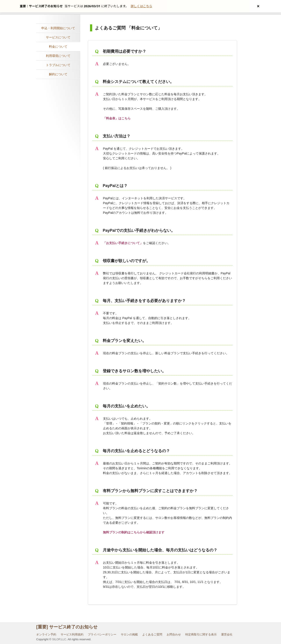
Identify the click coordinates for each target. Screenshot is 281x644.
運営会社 (227, 634)
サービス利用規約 (72, 634)
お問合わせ (174, 634)
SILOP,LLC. (59, 639)
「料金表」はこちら (117, 118)
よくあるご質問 (152, 634)
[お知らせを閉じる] (258, 6)
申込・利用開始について (58, 28)
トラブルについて (58, 65)
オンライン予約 (46, 634)
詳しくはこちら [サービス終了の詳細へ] (141, 6)
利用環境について (58, 56)
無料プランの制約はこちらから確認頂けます (134, 532)
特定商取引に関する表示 (201, 634)
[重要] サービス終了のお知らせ (67, 627)
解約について (58, 74)
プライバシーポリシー (102, 634)
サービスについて (58, 37)
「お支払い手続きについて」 (123, 243)
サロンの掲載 (129, 634)
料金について (58, 47)
